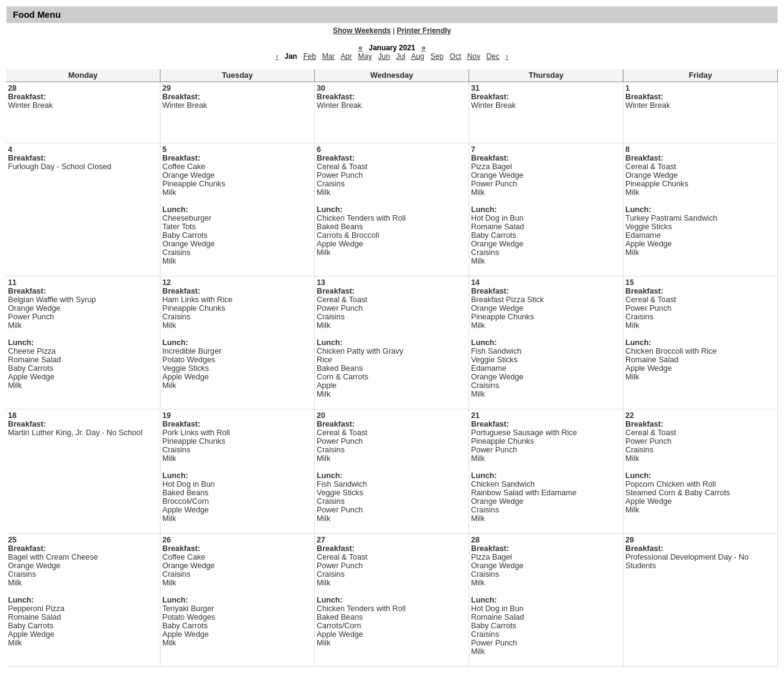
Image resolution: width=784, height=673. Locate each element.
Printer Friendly (424, 31)
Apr (346, 56)
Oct (455, 56)
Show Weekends (362, 31)
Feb (310, 56)
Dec (493, 56)
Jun (384, 56)
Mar (329, 56)
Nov (474, 56)
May (365, 56)
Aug (417, 56)
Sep (437, 56)
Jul (401, 56)
